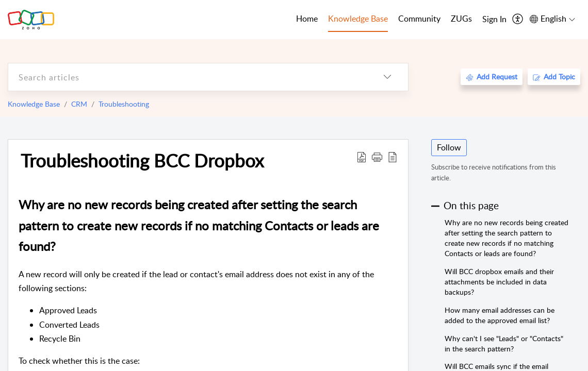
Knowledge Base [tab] (358, 19)
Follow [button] (449, 147)
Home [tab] (307, 19)
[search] (187, 77)
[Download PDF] (362, 157)
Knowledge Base (34, 104)
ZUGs (461, 19)
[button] (377, 157)
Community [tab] (419, 19)
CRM (79, 104)
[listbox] (387, 77)
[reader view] (393, 157)
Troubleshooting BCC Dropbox (142, 160)
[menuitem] (494, 20)
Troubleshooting (124, 104)
